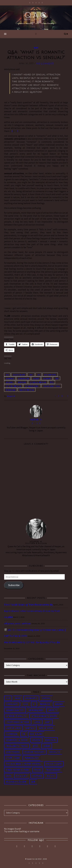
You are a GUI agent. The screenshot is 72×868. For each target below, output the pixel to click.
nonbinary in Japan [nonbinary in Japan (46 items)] (17, 740)
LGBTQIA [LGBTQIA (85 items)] (30, 728)
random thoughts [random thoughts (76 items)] (34, 752)
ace (7, 375)
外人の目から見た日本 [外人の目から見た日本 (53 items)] (16, 782)
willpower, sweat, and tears (17, 623)
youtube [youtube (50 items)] (37, 776)
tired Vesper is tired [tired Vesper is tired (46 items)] (18, 770)
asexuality (47, 378)
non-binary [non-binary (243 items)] (36, 734)
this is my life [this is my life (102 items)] (54, 764)
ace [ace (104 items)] (8, 698)
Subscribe (14, 585)
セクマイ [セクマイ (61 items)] (51, 776)
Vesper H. (11, 396)
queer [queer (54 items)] (47, 746)
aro (39, 375)
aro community (50, 375)
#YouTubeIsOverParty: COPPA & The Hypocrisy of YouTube (32, 642)
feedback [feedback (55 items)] (45, 704)
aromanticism (23, 378)
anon (31, 375)
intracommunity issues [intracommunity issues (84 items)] (44, 716)
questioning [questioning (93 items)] (13, 752)
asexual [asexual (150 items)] (46, 698)
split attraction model (52, 386)
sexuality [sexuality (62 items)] (55, 752)
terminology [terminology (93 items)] (32, 758)
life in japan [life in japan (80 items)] (46, 728)
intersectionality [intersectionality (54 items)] (16, 716)
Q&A (36, 47)
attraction (10, 382)
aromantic (10, 378)
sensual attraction (32, 386)
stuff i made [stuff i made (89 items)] (13, 758)
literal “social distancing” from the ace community (28, 604)
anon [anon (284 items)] (18, 698)
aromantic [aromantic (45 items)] (31, 698)
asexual (36, 378)
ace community (19, 375)
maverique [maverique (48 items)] (12, 734)
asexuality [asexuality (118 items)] (12, 704)
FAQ (52, 382)
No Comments (45, 63)
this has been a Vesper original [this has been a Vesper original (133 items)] (24, 764)
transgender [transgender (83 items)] (53, 770)
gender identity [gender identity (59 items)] (15, 710)
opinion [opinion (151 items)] (36, 740)
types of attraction (27, 390)
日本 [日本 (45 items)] (33, 782)
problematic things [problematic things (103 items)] (17, 746)
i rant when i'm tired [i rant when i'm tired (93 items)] (18, 722)
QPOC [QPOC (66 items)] (36, 746)
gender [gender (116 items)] (59, 704)
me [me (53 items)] (24, 734)
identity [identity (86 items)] (53, 710)
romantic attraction (13, 386)
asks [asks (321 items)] (25, 704)
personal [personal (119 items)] (50, 740)
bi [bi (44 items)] (34, 704)
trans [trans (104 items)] (38, 770)
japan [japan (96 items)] (37, 722)
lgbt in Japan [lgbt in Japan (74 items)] (13, 728)
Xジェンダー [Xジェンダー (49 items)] (22, 776)
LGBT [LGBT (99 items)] (48, 722)
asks (57, 378)
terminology (11, 390)
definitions (22, 382)
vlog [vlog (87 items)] (9, 776)
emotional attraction (38, 382)
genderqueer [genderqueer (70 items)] (36, 710)
